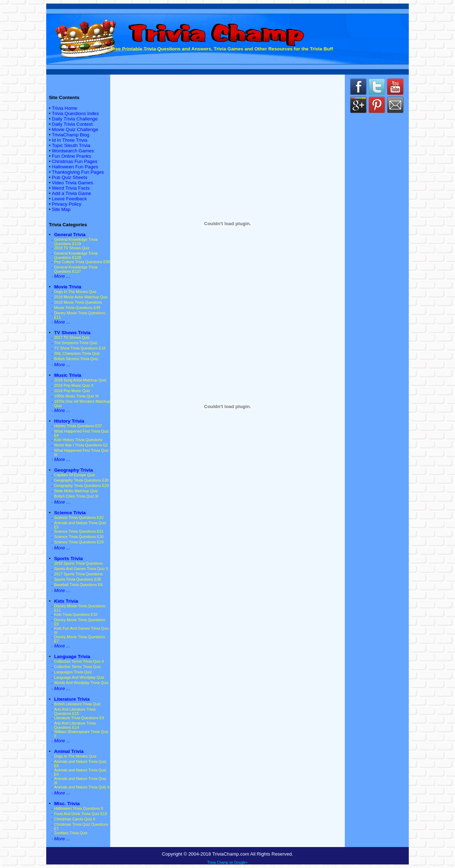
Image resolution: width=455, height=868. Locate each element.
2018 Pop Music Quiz (72, 391)
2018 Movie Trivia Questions (78, 302)
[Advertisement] (227, 104)
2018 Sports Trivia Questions (78, 563)
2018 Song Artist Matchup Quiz (80, 380)
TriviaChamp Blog (71, 135)
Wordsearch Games (73, 151)
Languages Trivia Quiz (73, 672)
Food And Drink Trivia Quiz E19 (81, 814)
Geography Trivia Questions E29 (81, 485)
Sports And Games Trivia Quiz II (81, 569)
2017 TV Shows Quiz (72, 337)
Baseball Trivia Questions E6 (78, 585)
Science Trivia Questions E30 (79, 537)
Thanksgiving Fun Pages (78, 172)
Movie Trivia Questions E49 (77, 308)
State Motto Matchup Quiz (76, 491)
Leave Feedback (69, 199)
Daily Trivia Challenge (75, 119)
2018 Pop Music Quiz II (74, 385)
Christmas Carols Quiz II (74, 819)
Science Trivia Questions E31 (79, 531)
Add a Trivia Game (71, 193)
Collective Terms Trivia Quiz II (79, 661)
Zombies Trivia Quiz (71, 833)
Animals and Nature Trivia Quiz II (82, 787)
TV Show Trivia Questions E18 (80, 348)
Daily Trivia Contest (72, 124)
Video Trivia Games (73, 183)
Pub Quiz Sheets (70, 177)
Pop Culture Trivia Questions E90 (82, 262)
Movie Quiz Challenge (75, 129)
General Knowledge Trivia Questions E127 (76, 269)
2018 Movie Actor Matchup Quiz (81, 297)
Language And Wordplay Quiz (79, 677)
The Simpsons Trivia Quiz (76, 343)
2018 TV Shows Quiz (72, 248)
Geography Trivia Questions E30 (81, 480)
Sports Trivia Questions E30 (77, 579)
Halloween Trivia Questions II (79, 808)
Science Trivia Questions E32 (79, 517)
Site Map (61, 209)
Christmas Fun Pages (75, 161)
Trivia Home (65, 108)
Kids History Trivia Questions (78, 440)
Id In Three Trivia (70, 140)
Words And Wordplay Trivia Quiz (81, 683)
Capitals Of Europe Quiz (74, 475)
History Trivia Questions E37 (78, 426)
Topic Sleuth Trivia (71, 145)
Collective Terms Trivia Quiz (77, 667)
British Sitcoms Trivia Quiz (76, 359)
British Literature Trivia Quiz (77, 704)
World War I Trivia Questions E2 (81, 445)
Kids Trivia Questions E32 (76, 614)
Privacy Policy (67, 204)
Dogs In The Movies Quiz (75, 292)
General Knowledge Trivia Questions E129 (76, 242)
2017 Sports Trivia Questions (78, 574)
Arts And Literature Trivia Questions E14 (75, 725)
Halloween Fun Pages (75, 167)
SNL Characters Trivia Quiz (77, 353)
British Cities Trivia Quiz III (76, 496)
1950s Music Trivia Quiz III (76, 396)
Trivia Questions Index (75, 113)
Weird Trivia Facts (71, 188)
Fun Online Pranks (71, 156)
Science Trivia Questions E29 (79, 542)
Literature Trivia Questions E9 (79, 718)
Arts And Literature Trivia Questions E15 (75, 711)
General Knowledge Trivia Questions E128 (76, 255)
